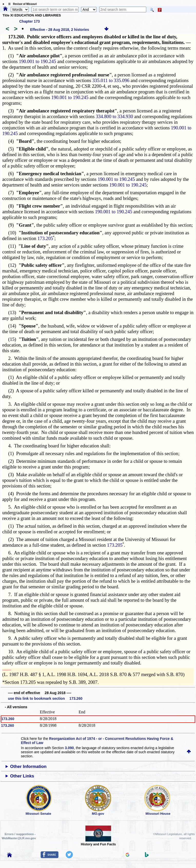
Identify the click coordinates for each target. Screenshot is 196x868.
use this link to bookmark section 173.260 (45, 698)
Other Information (28, 767)
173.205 (45, 238)
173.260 (8, 719)
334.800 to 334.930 (114, 116)
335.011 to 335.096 (111, 80)
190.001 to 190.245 (37, 61)
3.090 (69, 748)
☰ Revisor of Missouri (21, 4)
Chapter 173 (30, 21)
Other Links (22, 776)
